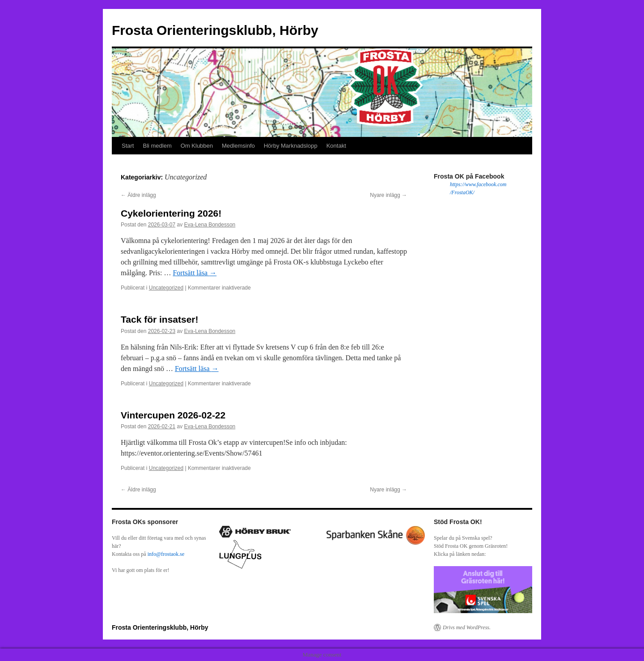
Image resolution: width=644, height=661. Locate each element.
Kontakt (336, 146)
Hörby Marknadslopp (291, 146)
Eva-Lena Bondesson (210, 225)
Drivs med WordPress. (467, 627)
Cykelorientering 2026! (171, 213)
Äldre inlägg (138, 195)
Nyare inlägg (388, 195)
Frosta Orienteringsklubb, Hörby (215, 30)
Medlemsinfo (238, 146)
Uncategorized (166, 288)
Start (128, 146)
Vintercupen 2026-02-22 (173, 415)
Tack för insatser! (160, 319)
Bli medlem (157, 146)
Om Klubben (197, 146)
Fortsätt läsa (195, 273)
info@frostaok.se (166, 554)
